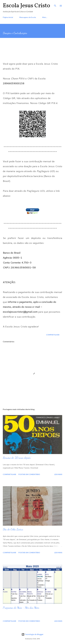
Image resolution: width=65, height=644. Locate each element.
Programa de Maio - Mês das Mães (21, 608)
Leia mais (58, 474)
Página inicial (8, 17)
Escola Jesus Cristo (26, 6)
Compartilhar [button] (53, 335)
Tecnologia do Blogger (32, 634)
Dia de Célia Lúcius (13, 529)
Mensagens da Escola (28, 17)
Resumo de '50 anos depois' (17, 458)
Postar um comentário (29, 474)
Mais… (45, 17)
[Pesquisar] (55, 4)
